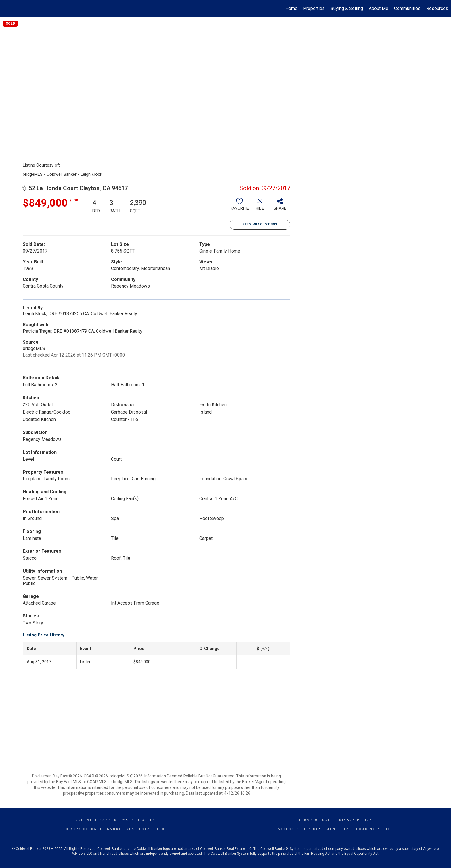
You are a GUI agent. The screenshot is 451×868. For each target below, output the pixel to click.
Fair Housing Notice (369, 829)
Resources (437, 8)
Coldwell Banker (96, 820)
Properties (314, 8)
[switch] (240, 207)
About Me (379, 8)
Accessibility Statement (308, 829)
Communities (407, 8)
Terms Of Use (315, 820)
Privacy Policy (354, 820)
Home (291, 8)
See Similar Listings (260, 224)
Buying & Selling (347, 8)
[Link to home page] (7, 9)
